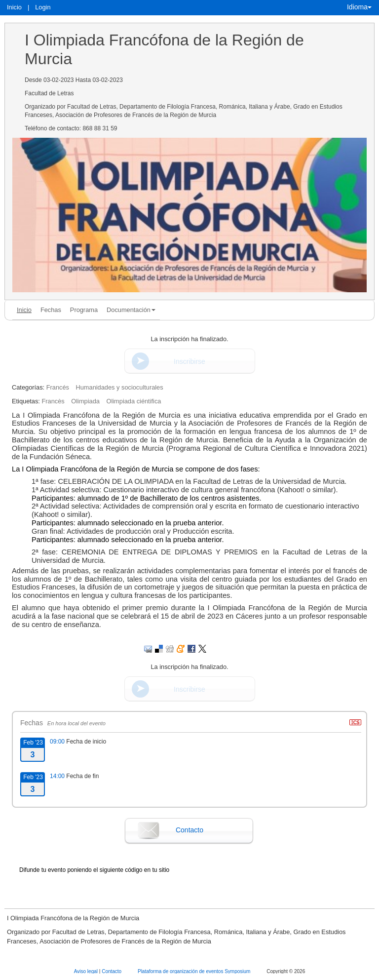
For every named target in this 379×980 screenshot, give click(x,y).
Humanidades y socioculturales (120, 387)
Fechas (51, 310)
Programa (84, 310)
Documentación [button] (131, 310)
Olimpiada (85, 401)
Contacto (189, 830)
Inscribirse (189, 361)
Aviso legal (87, 971)
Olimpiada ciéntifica (133, 401)
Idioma (359, 7)
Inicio (14, 7)
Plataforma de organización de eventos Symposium (195, 971)
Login (43, 7)
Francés (58, 387)
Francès (53, 401)
